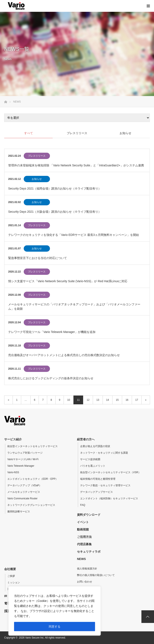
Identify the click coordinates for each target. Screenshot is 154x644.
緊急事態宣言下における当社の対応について (38, 258)
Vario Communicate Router (22, 498)
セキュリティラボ (89, 552)
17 (137, 400)
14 (108, 400)
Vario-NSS (13, 472)
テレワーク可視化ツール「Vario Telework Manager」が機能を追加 (52, 332)
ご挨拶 (11, 576)
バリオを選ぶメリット (93, 466)
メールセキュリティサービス (24, 492)
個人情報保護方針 (87, 569)
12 (88, 400)
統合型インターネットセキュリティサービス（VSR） (110, 472)
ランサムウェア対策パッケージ (25, 453)
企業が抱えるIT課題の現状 (95, 446)
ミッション (14, 583)
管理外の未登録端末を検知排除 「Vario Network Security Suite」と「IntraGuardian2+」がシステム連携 (76, 165)
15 (117, 400)
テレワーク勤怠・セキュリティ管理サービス (105, 485)
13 (98, 400)
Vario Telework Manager (21, 466)
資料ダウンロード (89, 515)
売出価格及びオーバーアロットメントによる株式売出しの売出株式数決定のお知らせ (64, 355)
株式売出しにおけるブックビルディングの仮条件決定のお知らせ (51, 378)
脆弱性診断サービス (19, 512)
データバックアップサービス (97, 492)
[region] (55, 611)
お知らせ (37, 179)
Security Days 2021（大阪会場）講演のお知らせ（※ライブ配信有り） (55, 212)
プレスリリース (37, 156)
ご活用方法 (84, 537)
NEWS (81, 559)
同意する (55, 627)
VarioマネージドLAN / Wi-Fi (23, 459)
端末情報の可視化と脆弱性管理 (98, 479)
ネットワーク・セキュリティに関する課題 (104, 453)
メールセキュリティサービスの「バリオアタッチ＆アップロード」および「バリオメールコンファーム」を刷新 (74, 307)
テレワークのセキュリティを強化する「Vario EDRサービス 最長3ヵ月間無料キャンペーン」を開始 (74, 235)
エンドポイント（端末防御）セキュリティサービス (109, 498)
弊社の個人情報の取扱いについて (96, 575)
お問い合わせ (85, 582)
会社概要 (10, 569)
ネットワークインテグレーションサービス (31, 505)
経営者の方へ (86, 439)
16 (127, 400)
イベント (83, 522)
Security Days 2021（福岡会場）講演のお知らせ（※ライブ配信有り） (55, 188)
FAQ (83, 505)
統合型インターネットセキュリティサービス (33, 446)
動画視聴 (83, 529)
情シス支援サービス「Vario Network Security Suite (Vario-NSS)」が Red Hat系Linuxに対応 (68, 281)
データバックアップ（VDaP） (24, 485)
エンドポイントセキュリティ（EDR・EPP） (33, 479)
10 (69, 400)
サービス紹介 (13, 439)
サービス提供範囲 (90, 459)
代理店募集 (84, 544)
